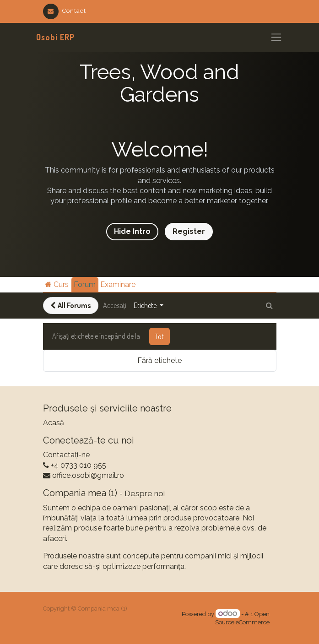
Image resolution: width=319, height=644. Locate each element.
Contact (65, 11)
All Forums (71, 305)
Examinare (118, 284)
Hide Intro (132, 231)
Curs (57, 284)
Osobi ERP (55, 37)
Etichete (146, 305)
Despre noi (145, 493)
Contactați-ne (66, 455)
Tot (159, 336)
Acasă (54, 423)
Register (189, 231)
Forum (85, 284)
